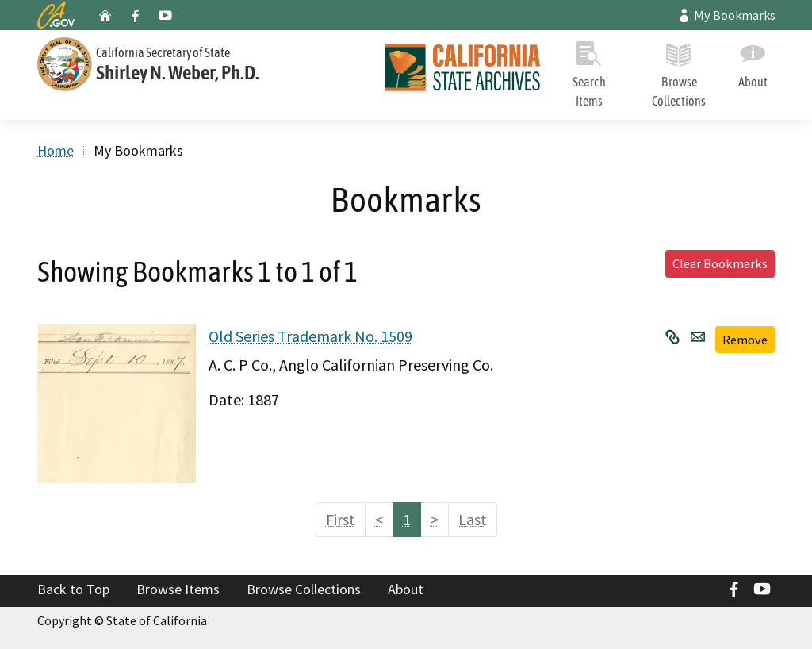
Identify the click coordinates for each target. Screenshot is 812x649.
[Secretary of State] (200, 63)
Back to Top (73, 589)
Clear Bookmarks (720, 263)
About (753, 61)
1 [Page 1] (407, 519)
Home (56, 150)
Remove (745, 340)
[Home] (457, 69)
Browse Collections (679, 71)
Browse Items (178, 589)
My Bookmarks (726, 15)
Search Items (590, 71)
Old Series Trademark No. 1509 (310, 336)
